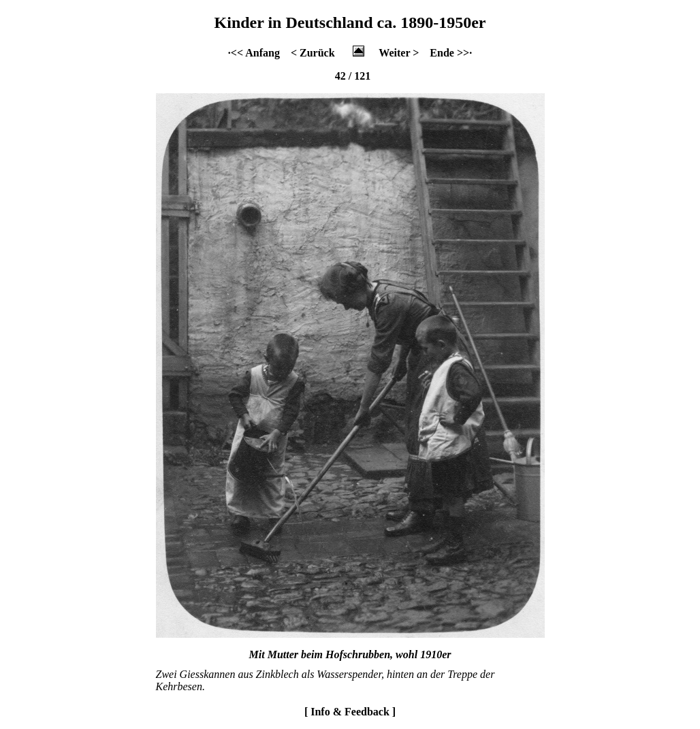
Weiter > (399, 53)
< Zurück (313, 53)
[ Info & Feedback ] (350, 712)
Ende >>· (451, 53)
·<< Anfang (254, 53)
